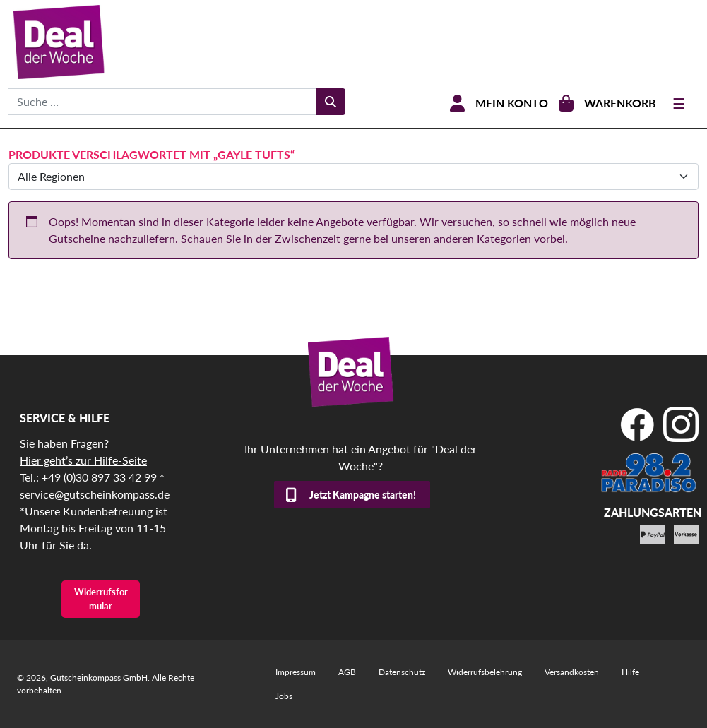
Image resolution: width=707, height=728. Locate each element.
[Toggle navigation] (679, 103)
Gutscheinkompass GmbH (99, 678)
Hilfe (630, 672)
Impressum (296, 672)
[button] (31, 697)
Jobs (284, 696)
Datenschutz (402, 672)
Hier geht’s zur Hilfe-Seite (83, 460)
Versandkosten (572, 672)
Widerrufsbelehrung (485, 672)
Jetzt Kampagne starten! (363, 495)
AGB (347, 672)
